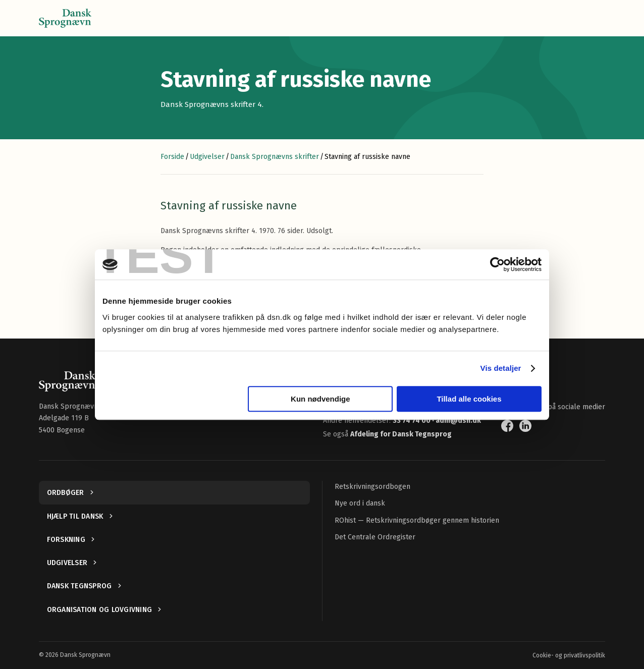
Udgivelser (207, 157)
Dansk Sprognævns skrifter (275, 157)
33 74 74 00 (412, 421)
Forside (172, 157)
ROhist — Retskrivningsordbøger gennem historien (417, 520)
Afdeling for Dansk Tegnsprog (401, 434)
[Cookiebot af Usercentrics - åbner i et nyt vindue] (497, 264)
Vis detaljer (501, 368)
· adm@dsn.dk (457, 421)
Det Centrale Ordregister (375, 537)
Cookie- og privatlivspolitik (569, 655)
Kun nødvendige (320, 399)
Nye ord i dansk (360, 503)
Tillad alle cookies (469, 399)
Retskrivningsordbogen (372, 487)
